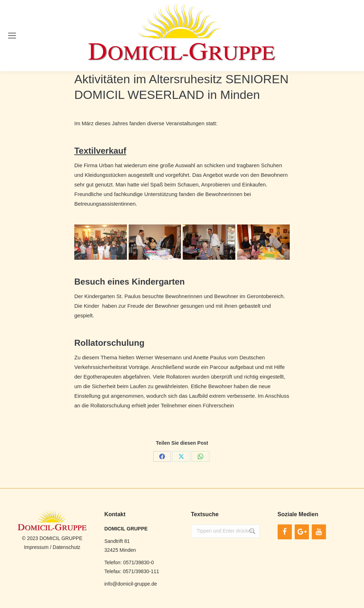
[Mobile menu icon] (12, 36)
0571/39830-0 (138, 562)
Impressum (36, 547)
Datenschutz (66, 547)
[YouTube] (319, 532)
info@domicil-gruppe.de (131, 584)
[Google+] (302, 532)
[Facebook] (285, 532)
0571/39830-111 (141, 571)
